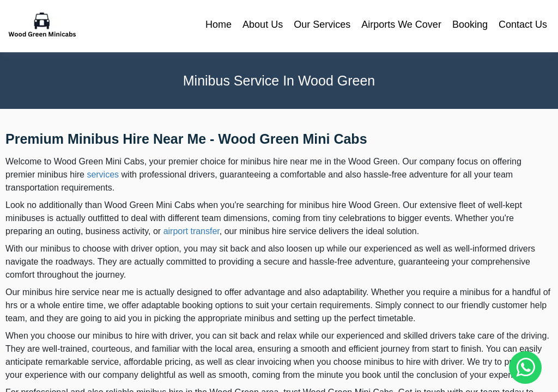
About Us (263, 24)
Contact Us (523, 24)
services (103, 174)
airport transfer (192, 231)
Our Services (322, 24)
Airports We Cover (401, 24)
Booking (470, 24)
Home (219, 24)
